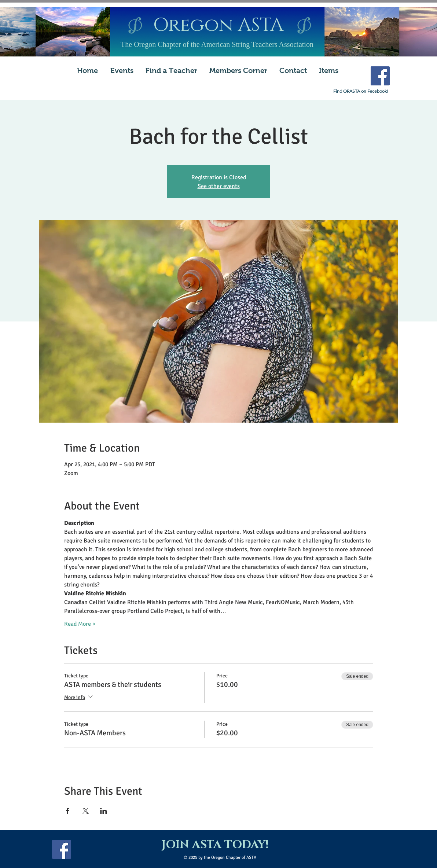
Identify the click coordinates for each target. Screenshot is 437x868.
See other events (219, 186)
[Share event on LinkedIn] (104, 811)
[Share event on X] (86, 811)
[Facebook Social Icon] (380, 76)
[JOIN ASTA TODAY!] (215, 845)
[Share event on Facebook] (68, 811)
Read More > (80, 624)
